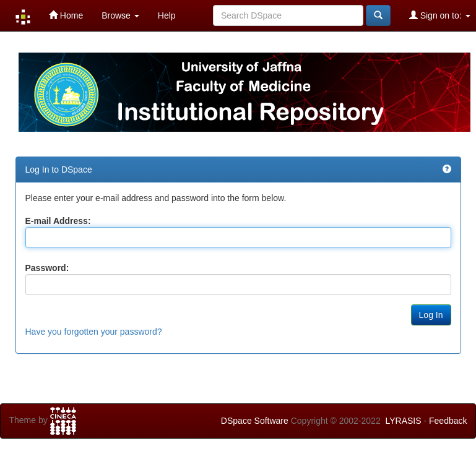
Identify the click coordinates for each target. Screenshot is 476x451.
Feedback (448, 421)
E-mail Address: (58, 221)
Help (167, 15)
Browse (120, 15)
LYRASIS (403, 421)
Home (66, 15)
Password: (47, 268)
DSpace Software (255, 421)
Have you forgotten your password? (94, 332)
